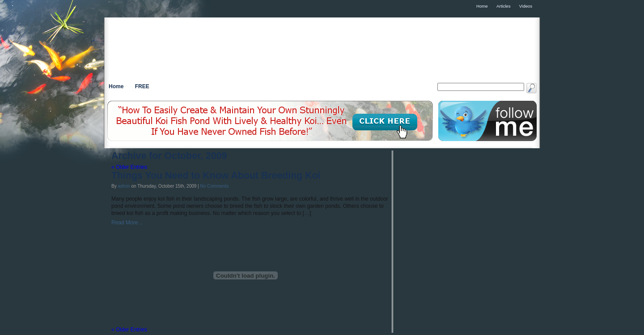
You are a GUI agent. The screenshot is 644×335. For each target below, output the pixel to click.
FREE (142, 86)
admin (124, 186)
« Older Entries (129, 167)
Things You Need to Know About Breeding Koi (216, 176)
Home (116, 86)
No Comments (214, 186)
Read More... (127, 223)
